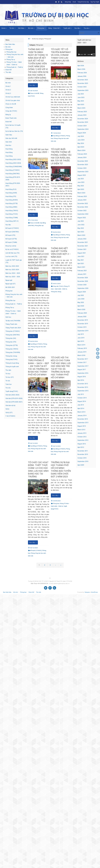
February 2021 (82, 271)
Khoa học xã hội (11, 246)
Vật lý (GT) (9, 413)
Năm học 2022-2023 (12, 266)
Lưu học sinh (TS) (11, 256)
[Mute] (92, 54)
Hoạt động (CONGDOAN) (14, 167)
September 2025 (83, 90)
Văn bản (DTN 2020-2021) (14, 402)
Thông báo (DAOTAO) (13, 335)
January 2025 (82, 115)
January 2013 (82, 433)
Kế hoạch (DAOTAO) (12, 232)
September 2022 (83, 214)
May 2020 (81, 302)
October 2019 (82, 327)
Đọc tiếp (33, 85)
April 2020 (81, 306)
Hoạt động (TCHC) (12, 214)
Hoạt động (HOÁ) (11, 193)
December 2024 (83, 119)
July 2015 (81, 394)
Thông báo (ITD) (11, 342)
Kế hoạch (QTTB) (11, 239)
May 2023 (81, 186)
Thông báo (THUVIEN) (13, 352)
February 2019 (82, 348)
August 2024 (82, 133)
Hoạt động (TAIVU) (12, 211)
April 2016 (81, 380)
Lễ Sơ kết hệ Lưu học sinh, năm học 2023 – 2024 (38, 152)
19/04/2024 (57, 133)
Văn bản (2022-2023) (12, 395)
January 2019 (82, 352)
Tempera (87, 592)
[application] (86, 51)
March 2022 (81, 235)
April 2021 (81, 264)
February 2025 (82, 112)
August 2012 (82, 444)
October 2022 (82, 211)
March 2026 (81, 69)
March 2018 (81, 355)
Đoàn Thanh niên (11, 118)
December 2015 (83, 384)
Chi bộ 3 (8, 93)
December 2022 (83, 203)
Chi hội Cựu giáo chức (13, 100)
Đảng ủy (8, 115)
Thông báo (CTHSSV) (13, 331)
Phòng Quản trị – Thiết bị (15, 67)
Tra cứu (8, 388)
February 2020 (82, 313)
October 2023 (82, 168)
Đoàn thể (8, 70)
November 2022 (83, 207)
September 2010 (83, 461)
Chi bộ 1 (8, 86)
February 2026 (82, 73)
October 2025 (82, 87)
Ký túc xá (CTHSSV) (12, 249)
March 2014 (81, 412)
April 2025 (81, 105)
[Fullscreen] (94, 54)
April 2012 (81, 447)
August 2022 (82, 218)
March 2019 (81, 345)
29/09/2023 (57, 501)
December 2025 (83, 80)
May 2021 (81, 260)
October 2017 (82, 362)
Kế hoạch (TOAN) (11, 242)
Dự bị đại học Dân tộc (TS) (14, 131)
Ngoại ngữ (9, 280)
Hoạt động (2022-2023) (13, 159)
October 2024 (82, 126)
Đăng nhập (67, 2)
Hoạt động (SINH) (11, 207)
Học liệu (8, 225)
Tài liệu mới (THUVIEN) (13, 321)
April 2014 (81, 408)
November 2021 (83, 246)
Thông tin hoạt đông (12, 363)
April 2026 (81, 66)
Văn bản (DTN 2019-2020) (14, 398)
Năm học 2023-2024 (12, 270)
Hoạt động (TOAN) (12, 218)
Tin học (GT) (10, 377)
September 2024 (83, 129)
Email (74, 2)
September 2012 (83, 440)
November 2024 (83, 122)
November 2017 (83, 359)
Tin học (8, 374)
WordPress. (95, 592)
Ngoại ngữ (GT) (10, 284)
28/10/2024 (34, 91)
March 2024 (81, 150)
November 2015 (83, 387)
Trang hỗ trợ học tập (83, 2)
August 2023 (82, 175)
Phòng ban (56, 503)
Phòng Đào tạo (39, 225)
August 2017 (82, 370)
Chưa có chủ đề (34, 93)
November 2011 (83, 451)
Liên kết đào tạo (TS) (12, 253)
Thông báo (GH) (11, 338)
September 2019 (83, 331)
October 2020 (82, 285)
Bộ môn (8, 47)
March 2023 (81, 193)
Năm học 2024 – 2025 (13, 273)
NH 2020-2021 (10, 287)
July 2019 (81, 334)
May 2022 (81, 228)
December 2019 (83, 320)
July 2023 (81, 179)
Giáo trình (9, 142)
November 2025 (83, 83)
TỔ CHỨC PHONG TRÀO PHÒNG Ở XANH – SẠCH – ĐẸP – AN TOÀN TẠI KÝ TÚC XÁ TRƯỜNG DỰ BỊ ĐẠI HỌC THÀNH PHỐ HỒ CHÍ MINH (38, 366)
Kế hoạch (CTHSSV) (36, 550)
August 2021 (82, 253)
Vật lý (7, 409)
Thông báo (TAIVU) (12, 349)
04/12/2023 (34, 443)
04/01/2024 (57, 284)
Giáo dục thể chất (11, 138)
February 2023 (82, 196)
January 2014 (82, 416)
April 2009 (81, 465)
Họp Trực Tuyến (95, 2)
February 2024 (82, 154)
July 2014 (81, 405)
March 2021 (81, 267)
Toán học (9, 384)
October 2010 (82, 458)
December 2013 (83, 419)
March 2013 (81, 430)
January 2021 (82, 274)
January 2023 (82, 200)
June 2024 (81, 140)
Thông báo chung (56, 292)
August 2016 (82, 377)
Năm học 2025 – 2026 (13, 277)
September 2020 (83, 288)
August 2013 (82, 426)
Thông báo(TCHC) (11, 359)
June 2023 (81, 182)
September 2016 (83, 373)
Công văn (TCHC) (58, 286)
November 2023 (83, 165)
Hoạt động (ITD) (11, 196)
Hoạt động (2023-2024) (13, 163)
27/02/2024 (34, 220)
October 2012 (82, 437)
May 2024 (81, 143)
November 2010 (83, 454)
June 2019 (81, 338)
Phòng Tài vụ (11, 60)
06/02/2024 (57, 232)
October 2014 (82, 398)
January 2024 (82, 157)
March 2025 (81, 108)
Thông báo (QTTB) (12, 345)
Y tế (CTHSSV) (10, 416)
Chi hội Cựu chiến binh (13, 97)
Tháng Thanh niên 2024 (13, 328)
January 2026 (82, 76)
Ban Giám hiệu (10, 44)
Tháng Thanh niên (11, 324)
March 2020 (81, 310)
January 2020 (82, 317)
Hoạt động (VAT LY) (12, 221)
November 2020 (83, 281)
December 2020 (83, 278)
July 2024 (81, 136)
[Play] (79, 54)
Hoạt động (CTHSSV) (59, 136)
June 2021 (81, 256)
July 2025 (81, 94)
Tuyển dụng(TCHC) (12, 391)
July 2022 (81, 221)
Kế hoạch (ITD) (10, 235)
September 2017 (83, 366)
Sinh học (8, 317)
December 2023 (83, 161)
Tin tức (8, 381)
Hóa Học (8, 145)
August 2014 (82, 401)
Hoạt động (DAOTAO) (13, 174)
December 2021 (83, 242)
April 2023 (81, 189)
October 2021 (82, 249)
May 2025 (81, 101)
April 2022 (81, 232)
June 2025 (81, 97)
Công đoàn (9, 108)
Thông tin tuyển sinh (12, 367)
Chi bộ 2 (8, 90)
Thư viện (8, 72)
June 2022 (81, 225)
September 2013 (83, 423)
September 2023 (83, 172)
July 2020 (81, 295)
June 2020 (81, 299)
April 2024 (81, 147)
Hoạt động (9, 149)
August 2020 (82, 292)
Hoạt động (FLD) (11, 189)
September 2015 (83, 391)
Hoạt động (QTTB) (12, 203)
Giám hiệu (9, 135)
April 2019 (81, 341)
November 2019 (83, 324)
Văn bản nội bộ (10, 405)
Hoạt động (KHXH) (12, 200)
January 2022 (82, 239)
